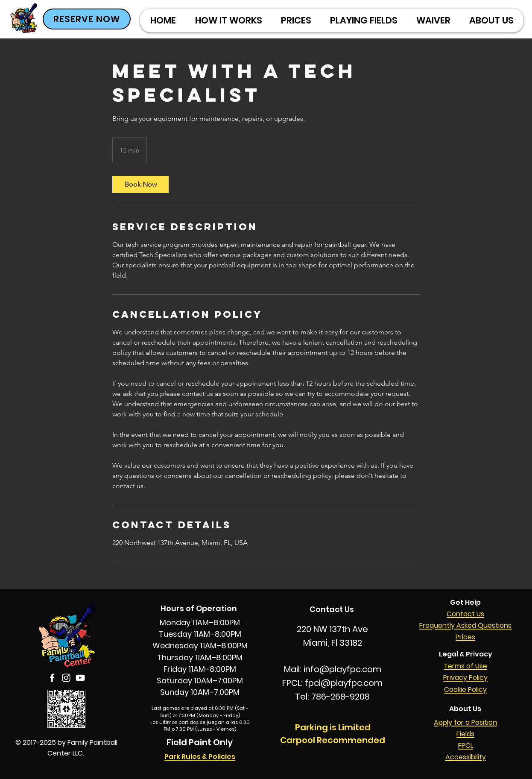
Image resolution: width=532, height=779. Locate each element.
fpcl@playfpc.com (344, 683)
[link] (140, 184)
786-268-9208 (341, 697)
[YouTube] (80, 678)
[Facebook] (52, 678)
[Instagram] (66, 678)
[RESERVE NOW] (87, 19)
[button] (296, 20)
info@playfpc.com (342, 669)
